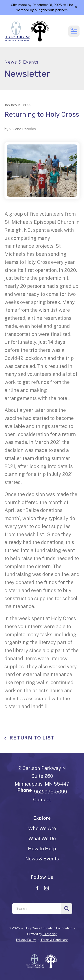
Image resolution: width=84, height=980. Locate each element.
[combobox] (37, 909)
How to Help (42, 849)
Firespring (50, 934)
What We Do (42, 838)
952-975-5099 (51, 792)
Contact (42, 799)
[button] (76, 7)
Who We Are (42, 828)
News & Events (42, 859)
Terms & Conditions (54, 940)
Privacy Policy (26, 940)
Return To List (31, 738)
